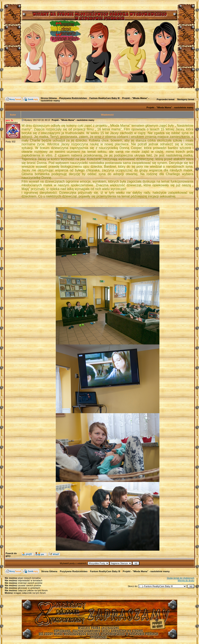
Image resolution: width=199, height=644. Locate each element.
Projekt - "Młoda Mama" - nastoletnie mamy (170, 107)
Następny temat (186, 99)
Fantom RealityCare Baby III (104, 98)
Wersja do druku (186, 580)
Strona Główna (49, 98)
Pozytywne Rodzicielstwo (73, 98)
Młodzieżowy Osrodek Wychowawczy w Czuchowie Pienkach (99, 616)
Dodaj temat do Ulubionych (181, 578)
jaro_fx (9, 120)
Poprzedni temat (166, 99)
